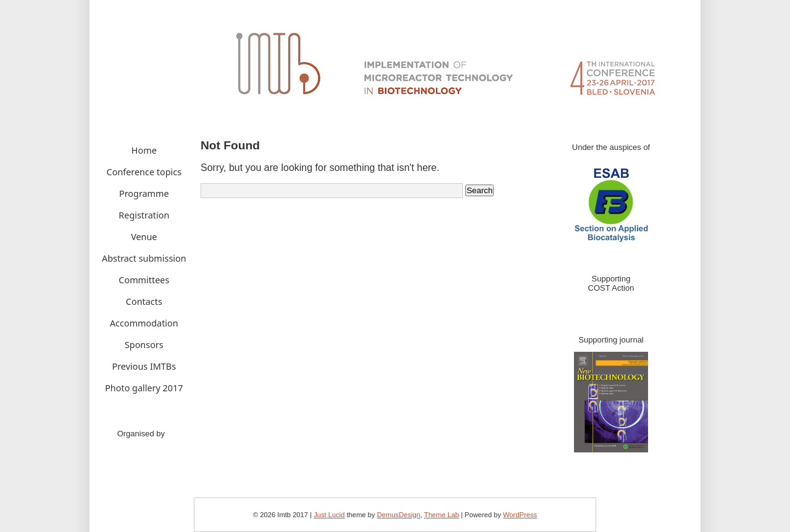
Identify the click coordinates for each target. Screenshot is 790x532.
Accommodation (144, 323)
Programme (144, 193)
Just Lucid (329, 515)
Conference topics (144, 172)
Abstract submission (144, 258)
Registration (144, 215)
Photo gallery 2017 (144, 388)
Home (144, 150)
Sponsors (144, 345)
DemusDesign (399, 515)
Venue (144, 237)
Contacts (144, 301)
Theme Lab (442, 515)
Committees (144, 280)
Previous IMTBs (144, 366)
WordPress (520, 515)
